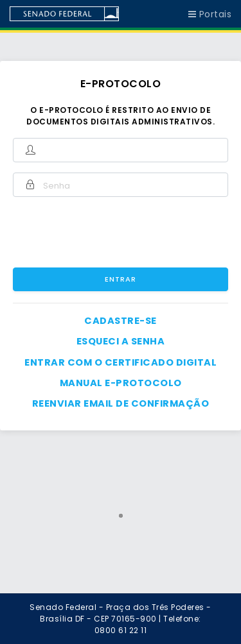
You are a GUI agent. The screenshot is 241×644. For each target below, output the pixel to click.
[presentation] (136, 232)
